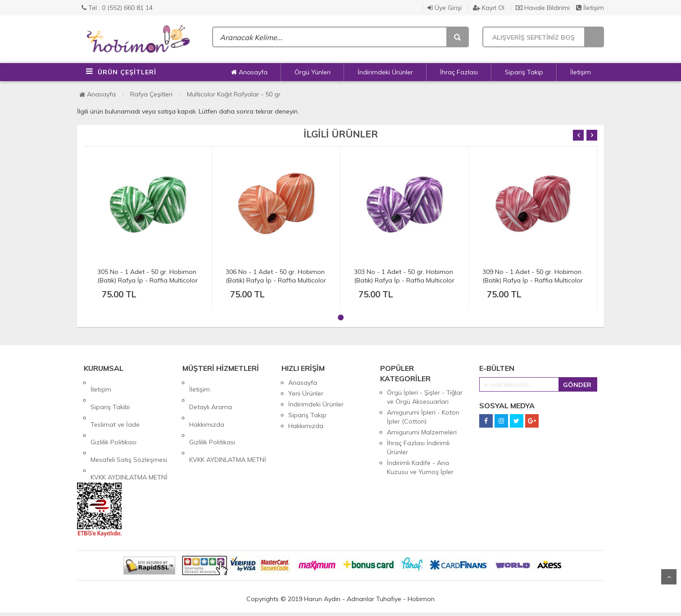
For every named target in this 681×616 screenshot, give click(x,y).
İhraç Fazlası (459, 72)
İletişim (590, 8)
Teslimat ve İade (115, 404)
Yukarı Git (669, 577)
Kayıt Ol (489, 8)
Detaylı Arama (211, 393)
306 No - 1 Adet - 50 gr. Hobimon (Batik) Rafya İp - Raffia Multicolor (276, 276)
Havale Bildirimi (543, 8)
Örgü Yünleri (313, 72)
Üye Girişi (445, 8)
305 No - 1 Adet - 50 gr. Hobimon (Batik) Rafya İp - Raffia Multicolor (148, 276)
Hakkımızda (207, 404)
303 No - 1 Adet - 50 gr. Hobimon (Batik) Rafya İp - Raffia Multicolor (404, 276)
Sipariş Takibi (110, 393)
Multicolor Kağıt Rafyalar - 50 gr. (234, 94)
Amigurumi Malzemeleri (422, 432)
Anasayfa (249, 72)
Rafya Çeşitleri (151, 94)
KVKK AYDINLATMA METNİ (129, 437)
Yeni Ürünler (306, 393)
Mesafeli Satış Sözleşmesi (129, 426)
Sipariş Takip (524, 72)
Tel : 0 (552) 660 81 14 (117, 8)
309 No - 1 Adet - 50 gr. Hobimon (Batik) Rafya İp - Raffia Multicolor (533, 276)
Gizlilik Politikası (113, 415)
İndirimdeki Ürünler (385, 72)
